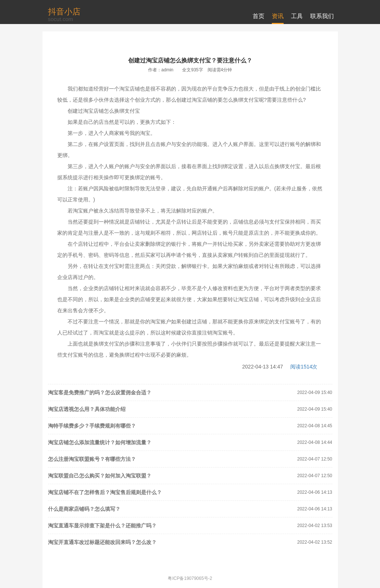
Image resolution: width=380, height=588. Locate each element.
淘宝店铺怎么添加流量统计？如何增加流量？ (100, 442)
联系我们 (322, 16)
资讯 (278, 16)
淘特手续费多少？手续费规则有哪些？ (92, 426)
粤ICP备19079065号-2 (190, 578)
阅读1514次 (304, 367)
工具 (297, 16)
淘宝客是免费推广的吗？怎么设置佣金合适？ (100, 392)
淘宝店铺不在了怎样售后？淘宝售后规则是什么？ (105, 492)
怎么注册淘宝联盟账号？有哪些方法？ (92, 459)
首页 (259, 16)
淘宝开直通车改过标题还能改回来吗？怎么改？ (102, 542)
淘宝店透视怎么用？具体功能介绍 (87, 409)
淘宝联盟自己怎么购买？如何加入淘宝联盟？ (100, 476)
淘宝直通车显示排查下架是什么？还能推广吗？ (102, 526)
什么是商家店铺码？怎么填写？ (84, 509)
